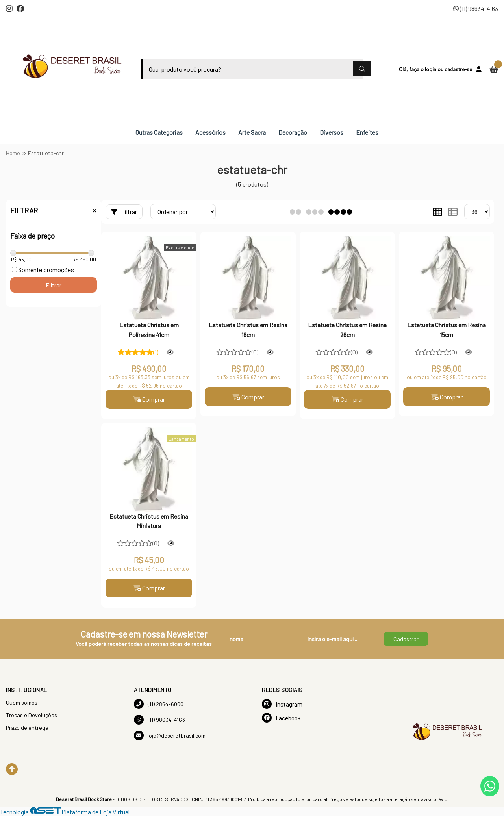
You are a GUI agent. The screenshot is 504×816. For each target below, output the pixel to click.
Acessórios (210, 132)
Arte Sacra (252, 132)
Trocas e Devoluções (31, 715)
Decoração (293, 132)
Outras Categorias (154, 132)
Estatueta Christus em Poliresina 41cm (149, 329)
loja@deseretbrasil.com (170, 735)
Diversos (332, 132)
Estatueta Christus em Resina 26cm (347, 329)
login (431, 69)
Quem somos (22, 702)
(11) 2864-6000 (159, 704)
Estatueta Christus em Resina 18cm (248, 329)
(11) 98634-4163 (476, 8)
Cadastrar (406, 639)
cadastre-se (458, 69)
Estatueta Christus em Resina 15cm (447, 329)
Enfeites (367, 132)
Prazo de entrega (27, 728)
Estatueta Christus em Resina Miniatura (149, 521)
